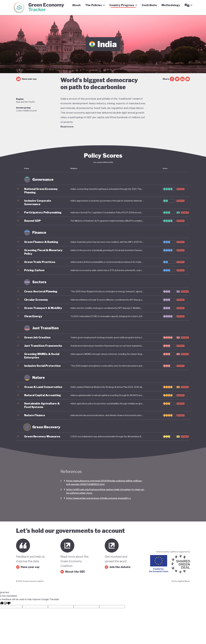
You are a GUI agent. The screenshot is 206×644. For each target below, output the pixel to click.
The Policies (95, 5)
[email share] (188, 79)
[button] (103, 191)
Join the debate (118, 567)
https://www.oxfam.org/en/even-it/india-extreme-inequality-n (99, 498)
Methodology (171, 5)
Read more (67, 127)
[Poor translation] (7, 603)
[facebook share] (172, 79)
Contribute (149, 5)
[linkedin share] (182, 79)
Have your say (26, 79)
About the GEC (73, 572)
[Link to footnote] (64, 483)
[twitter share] (177, 79)
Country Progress (123, 5)
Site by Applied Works (181, 581)
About (76, 5)
